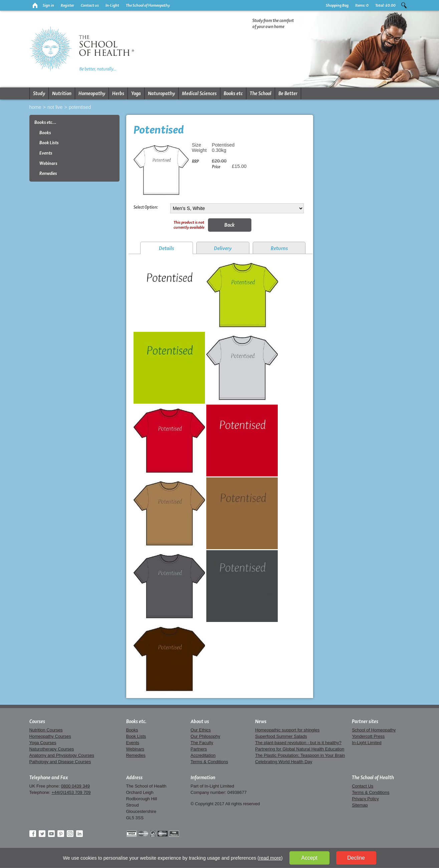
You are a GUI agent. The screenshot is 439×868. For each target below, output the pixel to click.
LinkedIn (79, 834)
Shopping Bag (337, 5)
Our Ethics (201, 730)
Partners (199, 749)
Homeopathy (92, 93)
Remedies (48, 173)
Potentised (80, 107)
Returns (279, 248)
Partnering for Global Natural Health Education (300, 749)
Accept (309, 858)
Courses (37, 721)
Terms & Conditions (209, 762)
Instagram (70, 834)
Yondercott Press (368, 736)
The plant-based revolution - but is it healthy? (298, 743)
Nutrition (62, 93)
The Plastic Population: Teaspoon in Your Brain (300, 755)
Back (230, 225)
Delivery (223, 248)
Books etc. (136, 721)
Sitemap (360, 805)
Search (404, 5)
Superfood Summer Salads (281, 736)
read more (270, 858)
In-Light (112, 5)
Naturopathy (161, 93)
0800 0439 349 (75, 786)
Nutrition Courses (46, 730)
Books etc (233, 93)
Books (45, 133)
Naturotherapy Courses (52, 749)
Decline (356, 858)
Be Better (288, 93)
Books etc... (45, 122)
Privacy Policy (365, 799)
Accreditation (203, 755)
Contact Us (363, 786)
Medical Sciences (199, 93)
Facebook (33, 834)
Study (39, 93)
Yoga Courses (43, 743)
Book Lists (49, 143)
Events (46, 153)
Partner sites (365, 721)
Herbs (118, 93)
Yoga (136, 93)
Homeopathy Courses (50, 736)
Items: (362, 5)
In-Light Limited (367, 743)
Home (35, 107)
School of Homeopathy (374, 730)
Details (166, 248)
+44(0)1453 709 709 (71, 792)
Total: (385, 5)
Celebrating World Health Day (284, 762)
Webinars (48, 163)
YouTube (51, 834)
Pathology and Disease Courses (60, 762)
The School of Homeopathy (148, 5)
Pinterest (61, 834)
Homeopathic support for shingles (287, 730)
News (261, 721)
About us (200, 721)
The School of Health (373, 778)
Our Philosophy (205, 736)
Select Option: (146, 207)
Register (67, 5)
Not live (55, 107)
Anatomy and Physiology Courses (62, 755)
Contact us (90, 5)
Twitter (42, 834)
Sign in (48, 5)
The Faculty (202, 743)
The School (261, 93)
